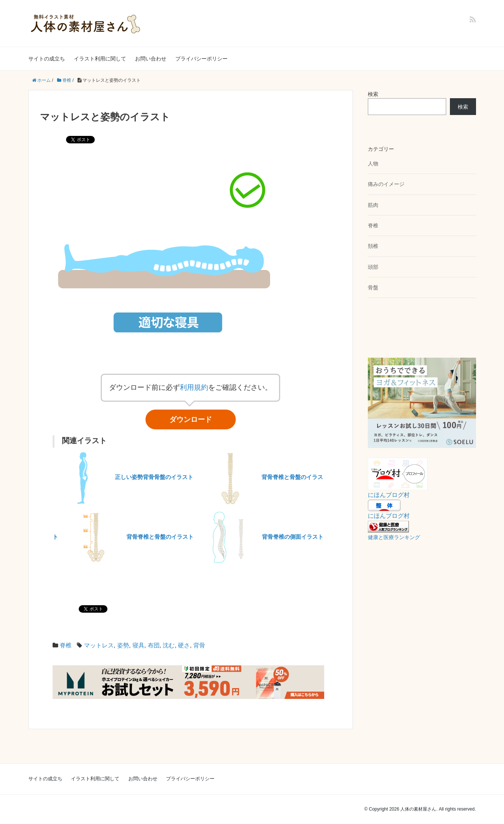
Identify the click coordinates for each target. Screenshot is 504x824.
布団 (154, 645)
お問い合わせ (151, 59)
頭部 (373, 267)
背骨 (199, 645)
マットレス (99, 645)
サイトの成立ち (47, 59)
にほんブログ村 (389, 495)
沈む (169, 645)
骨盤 (373, 287)
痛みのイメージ (386, 184)
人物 (373, 164)
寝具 (138, 645)
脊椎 (66, 645)
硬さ (184, 645)
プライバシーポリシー (201, 59)
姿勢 (123, 645)
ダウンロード (191, 419)
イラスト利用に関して (100, 59)
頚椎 (373, 246)
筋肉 (373, 205)
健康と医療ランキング (394, 537)
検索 (373, 94)
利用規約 (194, 387)
